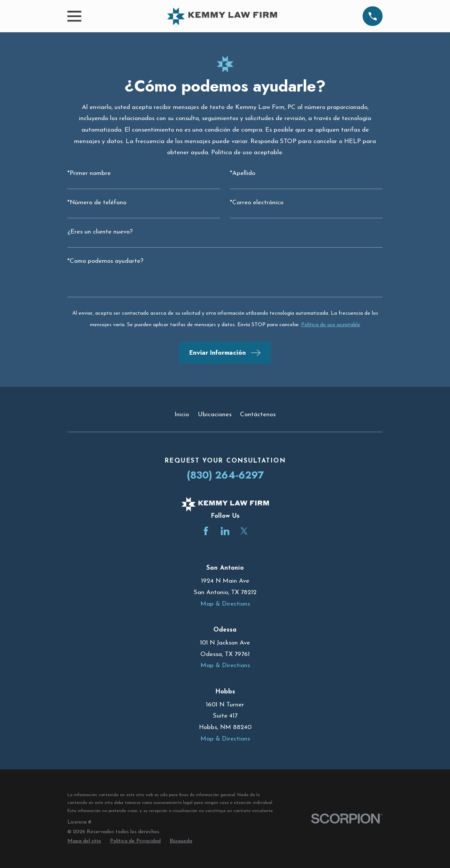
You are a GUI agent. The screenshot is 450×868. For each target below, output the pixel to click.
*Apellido (243, 173)
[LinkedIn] (225, 531)
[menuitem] (84, 841)
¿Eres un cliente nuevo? (100, 232)
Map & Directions (225, 604)
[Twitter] (244, 531)
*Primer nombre (89, 173)
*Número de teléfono (97, 203)
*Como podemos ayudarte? (105, 261)
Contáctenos (258, 415)
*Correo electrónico (257, 203)
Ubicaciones (215, 415)
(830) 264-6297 (225, 475)
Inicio (182, 415)
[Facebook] (206, 531)
